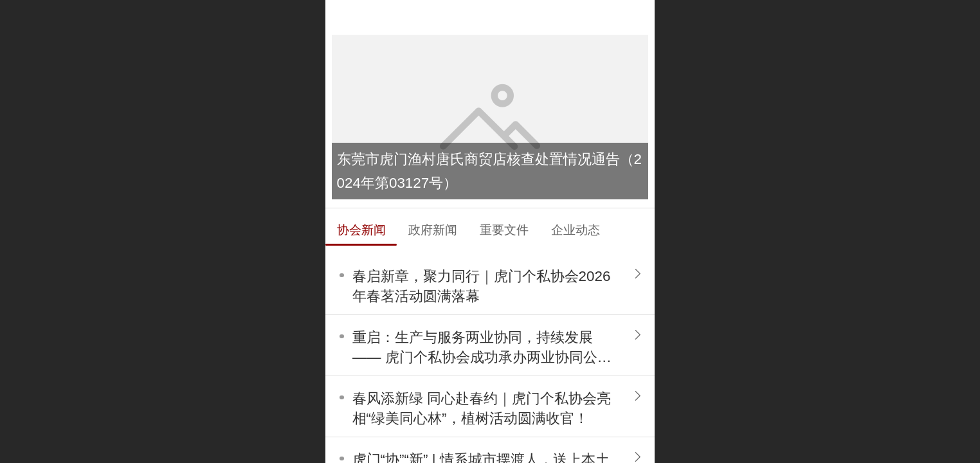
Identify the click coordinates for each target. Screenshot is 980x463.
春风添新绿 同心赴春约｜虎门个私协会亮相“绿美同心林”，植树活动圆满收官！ (482, 408)
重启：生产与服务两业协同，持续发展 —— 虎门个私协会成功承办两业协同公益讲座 (482, 348)
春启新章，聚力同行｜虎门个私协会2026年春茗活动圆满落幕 (482, 286)
